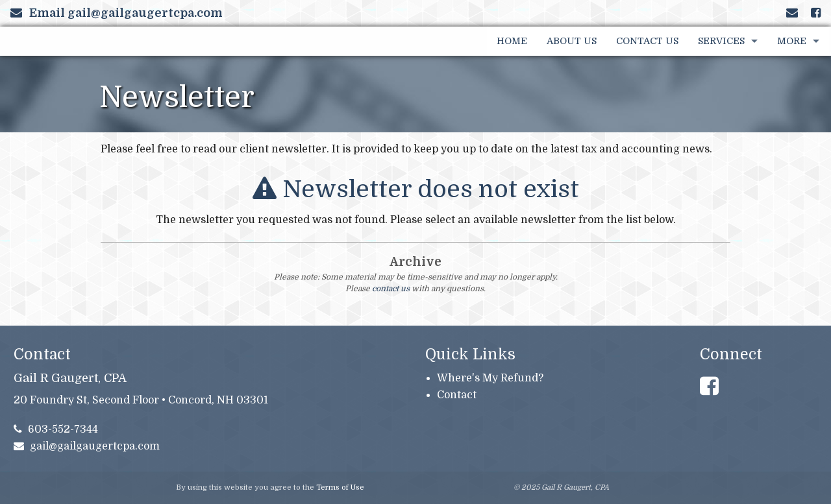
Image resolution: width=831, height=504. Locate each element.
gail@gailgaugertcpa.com (87, 446)
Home (512, 41)
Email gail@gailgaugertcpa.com (117, 13)
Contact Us (647, 41)
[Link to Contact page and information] (792, 13)
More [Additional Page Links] (792, 41)
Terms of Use (340, 487)
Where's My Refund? (490, 378)
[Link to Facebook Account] (816, 13)
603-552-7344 (56, 429)
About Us (572, 41)
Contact (457, 395)
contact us (391, 289)
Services (721, 41)
